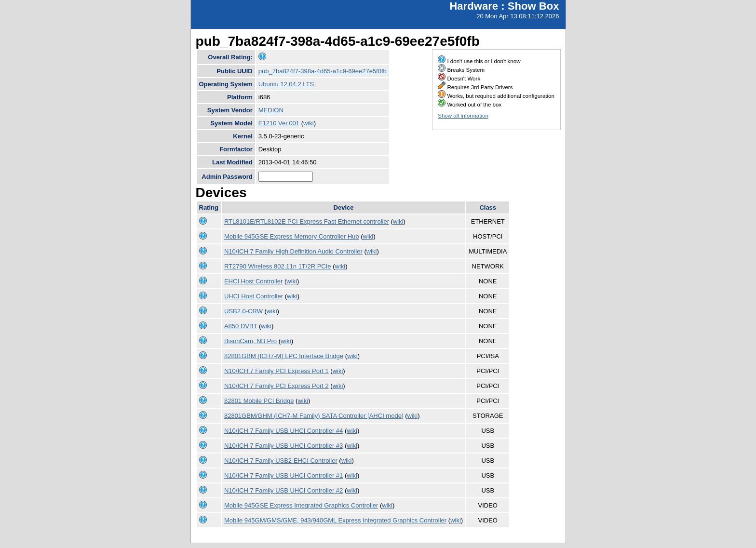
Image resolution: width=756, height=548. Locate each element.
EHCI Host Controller (253, 281)
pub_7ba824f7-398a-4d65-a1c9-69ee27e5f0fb (323, 71)
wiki (309, 123)
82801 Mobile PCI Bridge (259, 401)
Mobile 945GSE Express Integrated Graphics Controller (301, 505)
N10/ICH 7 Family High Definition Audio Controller (293, 251)
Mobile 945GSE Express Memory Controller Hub (292, 236)
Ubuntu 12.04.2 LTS (286, 84)
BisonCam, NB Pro (250, 341)
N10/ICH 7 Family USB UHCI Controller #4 (283, 431)
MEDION (271, 110)
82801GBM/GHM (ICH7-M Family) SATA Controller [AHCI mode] (314, 416)
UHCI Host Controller (254, 296)
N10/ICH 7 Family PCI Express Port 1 (277, 371)
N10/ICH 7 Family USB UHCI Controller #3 (283, 446)
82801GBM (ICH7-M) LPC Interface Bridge (284, 356)
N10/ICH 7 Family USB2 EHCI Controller (281, 461)
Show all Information (463, 116)
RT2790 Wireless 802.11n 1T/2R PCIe (278, 266)
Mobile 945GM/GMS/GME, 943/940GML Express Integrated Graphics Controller (335, 520)
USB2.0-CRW (243, 311)
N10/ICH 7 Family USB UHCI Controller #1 (283, 475)
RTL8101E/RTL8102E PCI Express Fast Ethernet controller (307, 221)
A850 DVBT (241, 326)
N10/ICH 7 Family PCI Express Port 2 (277, 386)
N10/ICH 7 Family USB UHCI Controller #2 (283, 490)
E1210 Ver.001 (279, 123)
